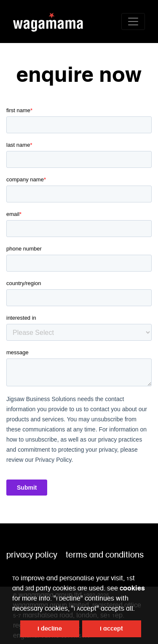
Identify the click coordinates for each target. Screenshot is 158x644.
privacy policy (32, 555)
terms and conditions (105, 555)
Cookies (132, 588)
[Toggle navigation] (133, 22)
